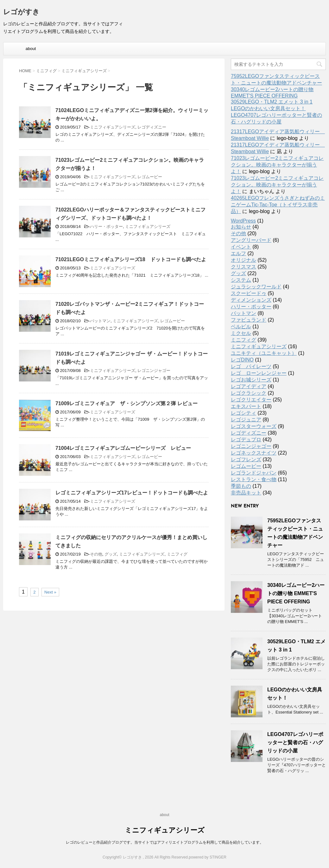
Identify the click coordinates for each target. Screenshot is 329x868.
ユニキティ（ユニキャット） (264, 353)
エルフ (238, 253)
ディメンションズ (251, 300)
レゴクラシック (249, 393)
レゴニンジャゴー (154, 371)
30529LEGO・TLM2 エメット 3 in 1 (272, 102)
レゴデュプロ (246, 440)
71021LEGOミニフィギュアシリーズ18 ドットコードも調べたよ (131, 259)
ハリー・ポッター (106, 226)
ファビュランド (249, 320)
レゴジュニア (246, 420)
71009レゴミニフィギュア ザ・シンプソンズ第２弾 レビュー (127, 403)
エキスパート (246, 406)
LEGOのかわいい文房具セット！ (268, 108)
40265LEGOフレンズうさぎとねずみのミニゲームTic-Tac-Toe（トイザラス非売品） (278, 205)
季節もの (241, 486)
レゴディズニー (152, 127)
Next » (50, 592)
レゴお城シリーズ (251, 380)
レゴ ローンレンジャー (259, 373)
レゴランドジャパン (254, 473)
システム (241, 280)
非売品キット (246, 493)
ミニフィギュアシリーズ (113, 127)
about (31, 49)
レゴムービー (150, 177)
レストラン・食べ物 (254, 479)
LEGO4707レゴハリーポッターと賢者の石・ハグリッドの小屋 (295, 742)
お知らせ (241, 227)
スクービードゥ (249, 293)
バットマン (100, 321)
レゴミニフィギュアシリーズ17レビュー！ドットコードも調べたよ (132, 493)
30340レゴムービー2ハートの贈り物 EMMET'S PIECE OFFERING (296, 593)
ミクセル (241, 333)
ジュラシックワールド (256, 287)
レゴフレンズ (246, 459)
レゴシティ (244, 413)
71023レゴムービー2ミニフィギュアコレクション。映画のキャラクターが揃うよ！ (277, 165)
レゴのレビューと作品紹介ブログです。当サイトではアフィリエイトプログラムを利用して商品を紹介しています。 (165, 842)
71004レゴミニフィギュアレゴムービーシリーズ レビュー (123, 448)
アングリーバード (251, 240)
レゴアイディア (249, 386)
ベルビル (241, 327)
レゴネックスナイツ (254, 453)
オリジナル (244, 260)
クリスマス (244, 267)
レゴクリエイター (251, 400)
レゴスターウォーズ (254, 426)
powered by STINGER (208, 857)
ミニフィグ (177, 554)
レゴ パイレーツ (251, 366)
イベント (241, 247)
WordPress (243, 221)
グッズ (111, 554)
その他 (96, 554)
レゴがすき (21, 13)
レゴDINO (242, 360)
